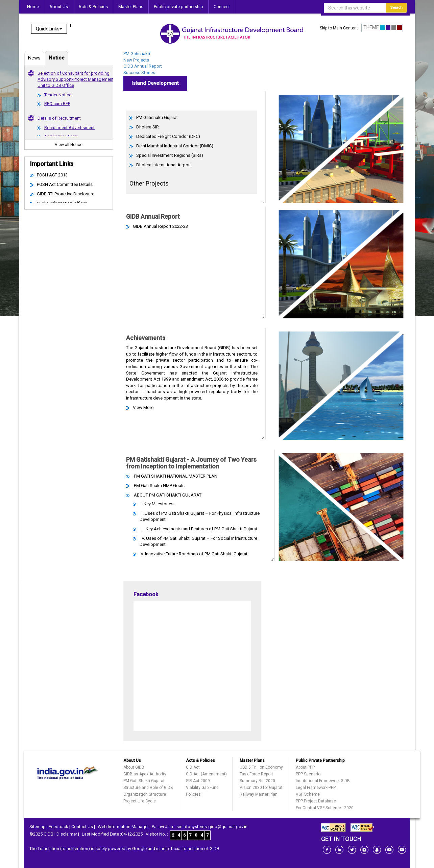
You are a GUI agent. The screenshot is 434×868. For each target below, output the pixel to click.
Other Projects (149, 183)
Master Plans (131, 7)
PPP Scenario (308, 774)
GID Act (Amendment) (206, 774)
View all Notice (69, 145)
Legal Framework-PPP (316, 788)
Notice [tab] (57, 58)
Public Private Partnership (320, 761)
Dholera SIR (148, 127)
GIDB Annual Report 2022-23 (160, 226)
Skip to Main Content (339, 28)
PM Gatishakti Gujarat (157, 117)
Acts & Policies (93, 7)
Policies (193, 794)
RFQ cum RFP (57, 104)
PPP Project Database (316, 801)
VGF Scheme (308, 794)
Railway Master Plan (259, 794)
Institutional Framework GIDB (323, 781)
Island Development (155, 83)
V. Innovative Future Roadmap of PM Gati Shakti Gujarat (194, 554)
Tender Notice (58, 95)
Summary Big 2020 (257, 781)
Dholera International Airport (164, 165)
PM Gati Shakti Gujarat (144, 781)
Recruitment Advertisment (69, 128)
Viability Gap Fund (202, 788)
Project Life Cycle (140, 801)
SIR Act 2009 (198, 781)
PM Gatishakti (137, 54)
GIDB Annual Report (143, 66)
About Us (59, 7)
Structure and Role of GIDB (148, 788)
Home (33, 7)
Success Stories (139, 73)
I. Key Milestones (156, 504)
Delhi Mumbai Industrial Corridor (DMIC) (175, 146)
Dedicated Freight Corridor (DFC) (168, 136)
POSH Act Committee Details (65, 184)
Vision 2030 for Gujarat (261, 788)
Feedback (58, 827)
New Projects (136, 60)
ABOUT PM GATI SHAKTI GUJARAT (167, 495)
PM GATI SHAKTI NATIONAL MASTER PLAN (175, 476)
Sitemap (38, 827)
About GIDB (134, 767)
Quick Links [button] (49, 29)
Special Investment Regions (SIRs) (170, 155)
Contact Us (82, 827)
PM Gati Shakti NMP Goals (159, 486)
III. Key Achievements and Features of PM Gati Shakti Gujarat (198, 529)
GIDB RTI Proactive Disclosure (66, 194)
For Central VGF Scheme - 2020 (325, 808)
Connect (222, 7)
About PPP (305, 767)
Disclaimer (67, 834)
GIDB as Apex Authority (145, 774)
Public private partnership (178, 7)
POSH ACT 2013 (52, 175)
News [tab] (34, 58)
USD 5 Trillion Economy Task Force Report (261, 771)
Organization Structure (145, 794)
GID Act (193, 767)
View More (143, 407)
